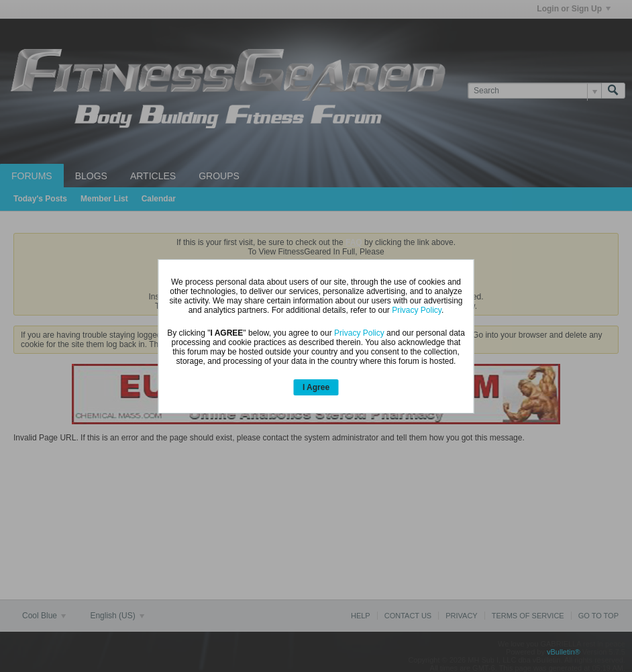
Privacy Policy (417, 310)
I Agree (316, 387)
